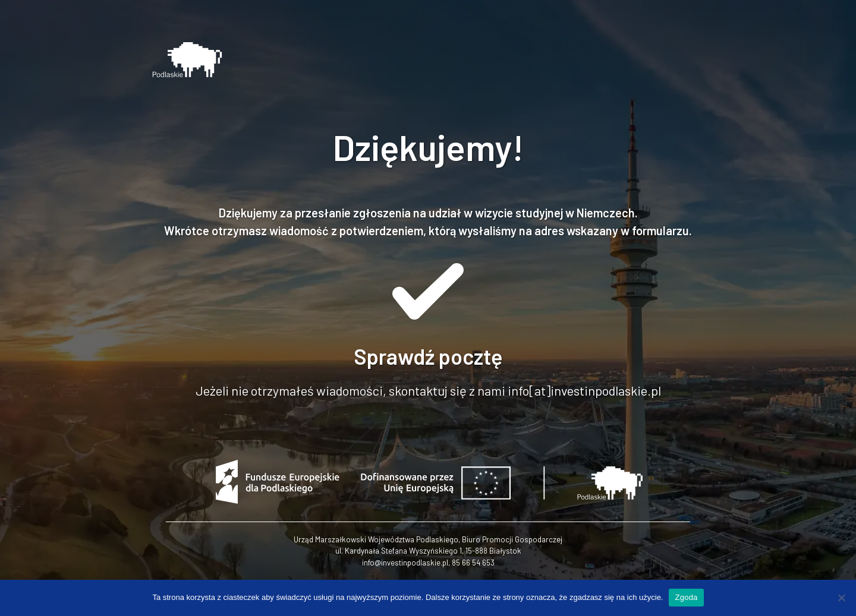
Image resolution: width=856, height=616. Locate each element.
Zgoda (686, 597)
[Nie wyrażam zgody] (841, 598)
